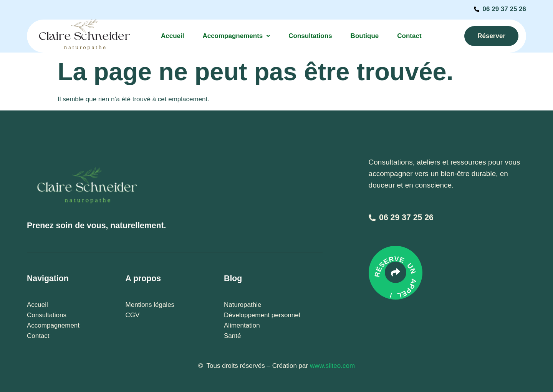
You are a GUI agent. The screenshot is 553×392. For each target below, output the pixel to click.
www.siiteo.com (332, 366)
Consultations (310, 36)
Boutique (365, 36)
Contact (409, 36)
